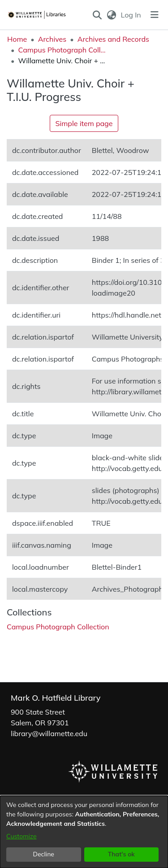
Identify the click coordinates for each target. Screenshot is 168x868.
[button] (97, 15)
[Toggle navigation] (155, 15)
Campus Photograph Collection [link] (63, 50)
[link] (58, 627)
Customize (22, 836)
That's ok (121, 854)
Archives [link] (52, 39)
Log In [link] (131, 15)
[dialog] (84, 832)
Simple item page (84, 123)
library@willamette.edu (49, 733)
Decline (44, 854)
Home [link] (17, 39)
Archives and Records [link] (113, 39)
